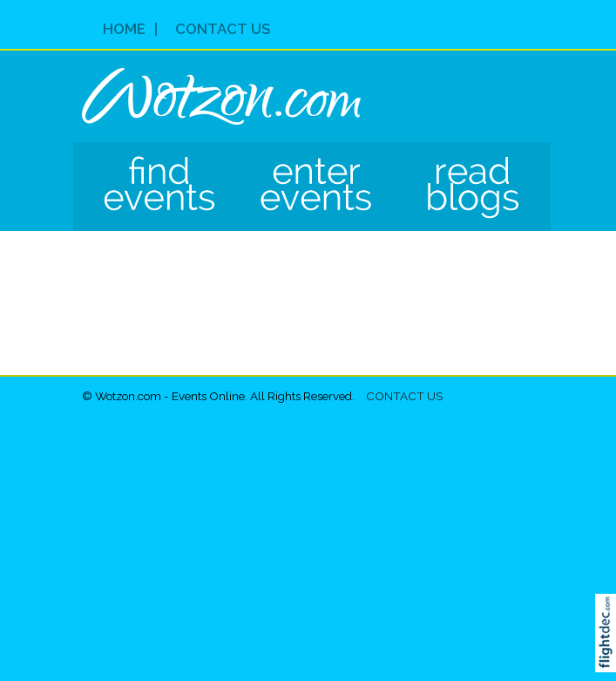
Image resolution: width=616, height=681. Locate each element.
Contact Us (223, 29)
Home (124, 29)
